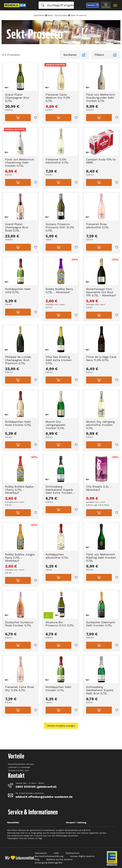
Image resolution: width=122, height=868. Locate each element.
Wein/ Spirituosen (58, 15)
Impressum (41, 853)
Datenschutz (73, 853)
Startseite (39, 15)
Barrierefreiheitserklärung (49, 856)
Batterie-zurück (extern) (59, 859)
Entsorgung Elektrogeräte (49, 863)
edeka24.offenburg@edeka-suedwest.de (44, 797)
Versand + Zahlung (76, 822)
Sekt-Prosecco (78, 15)
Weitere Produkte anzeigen (61, 726)
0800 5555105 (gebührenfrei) (36, 787)
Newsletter (13, 822)
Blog (37, 859)
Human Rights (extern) (82, 856)
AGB (56, 853)
